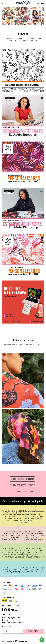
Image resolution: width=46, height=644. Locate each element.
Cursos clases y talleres (23, 479)
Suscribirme (34, 631)
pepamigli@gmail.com (11, 618)
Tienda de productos (23, 491)
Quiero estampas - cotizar (23, 485)
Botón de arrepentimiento (12, 622)
